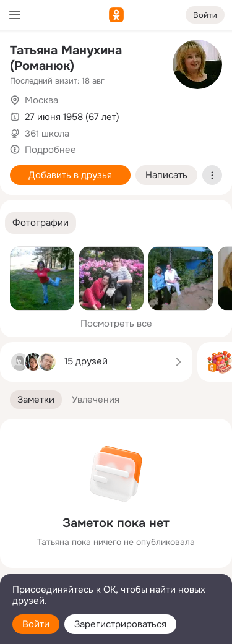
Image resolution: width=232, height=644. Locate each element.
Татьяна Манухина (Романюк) (66, 58)
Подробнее (50, 150)
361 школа (47, 134)
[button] (41, 223)
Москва (41, 100)
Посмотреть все (116, 324)
